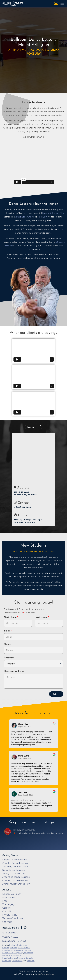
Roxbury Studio (11, 928)
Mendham (29, 953)
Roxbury (13, 945)
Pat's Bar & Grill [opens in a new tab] (24, 217)
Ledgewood (8, 953)
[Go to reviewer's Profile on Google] (14, 794)
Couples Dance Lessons (15, 863)
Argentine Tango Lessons (16, 877)
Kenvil (5, 950)
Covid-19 (7, 911)
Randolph (30, 958)
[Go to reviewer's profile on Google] (14, 757)
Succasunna (17, 961)
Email (7, 631)
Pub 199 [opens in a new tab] (42, 217)
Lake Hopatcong (16, 950)
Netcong (21, 958)
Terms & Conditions (13, 918)
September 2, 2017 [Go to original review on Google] (25, 758)
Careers (6, 908)
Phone (8, 644)
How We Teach (10, 897)
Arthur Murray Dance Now (16, 884)
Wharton (31, 961)
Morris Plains (16, 955)
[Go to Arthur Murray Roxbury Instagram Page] (25, 928)
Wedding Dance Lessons (16, 867)
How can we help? (14, 671)
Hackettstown (24, 948)
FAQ (5, 901)
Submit (56, 694)
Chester (6, 948)
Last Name (41, 617)
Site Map (7, 922)
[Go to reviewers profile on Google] (14, 725)
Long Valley (18, 953)
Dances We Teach (12, 894)
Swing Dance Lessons (14, 873)
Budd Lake (22, 945)
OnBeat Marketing (47, 974)
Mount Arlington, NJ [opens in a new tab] (52, 213)
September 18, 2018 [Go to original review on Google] (25, 795)
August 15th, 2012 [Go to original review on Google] (25, 727)
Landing (27, 950)
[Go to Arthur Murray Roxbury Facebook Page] (22, 928)
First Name (11, 617)
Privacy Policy (10, 915)
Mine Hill (6, 955)
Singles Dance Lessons (15, 860)
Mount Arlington (9, 958)
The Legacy (9, 904)
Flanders (13, 948)
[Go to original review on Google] (54, 725)
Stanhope (7, 961)
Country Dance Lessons (15, 880)
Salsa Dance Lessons (13, 870)
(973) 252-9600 (23, 507)
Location (9, 658)
